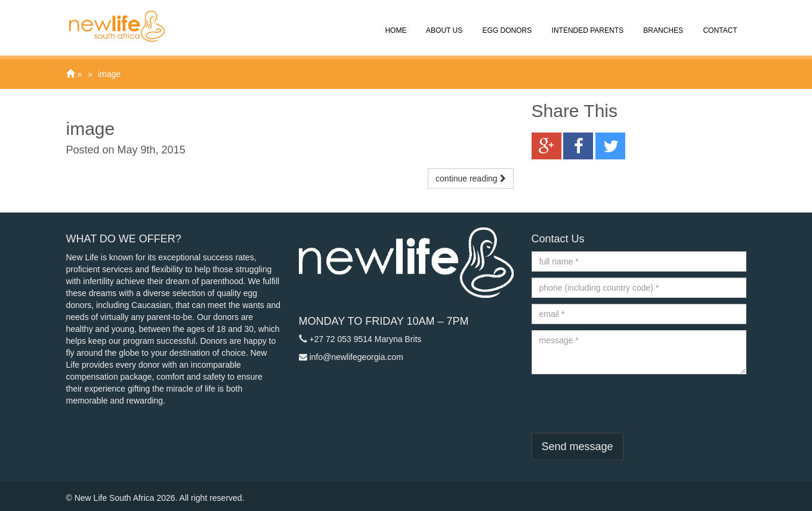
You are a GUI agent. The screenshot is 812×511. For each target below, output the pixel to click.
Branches (662, 22)
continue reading (470, 178)
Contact (719, 22)
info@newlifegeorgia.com (356, 357)
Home (395, 22)
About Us (443, 22)
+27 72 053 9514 (341, 339)
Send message (578, 447)
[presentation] (622, 404)
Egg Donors (506, 22)
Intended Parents (586, 22)
